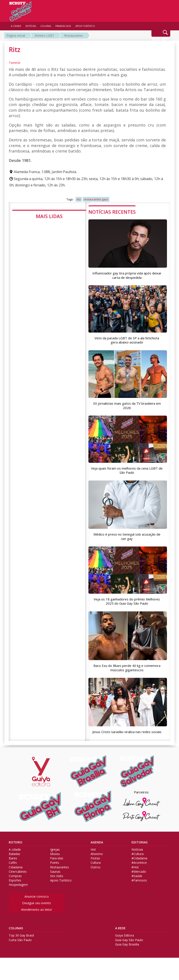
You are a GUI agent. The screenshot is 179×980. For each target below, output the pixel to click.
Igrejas (55, 863)
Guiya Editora (125, 949)
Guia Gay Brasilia (127, 958)
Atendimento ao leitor (37, 923)
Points (55, 876)
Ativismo (97, 867)
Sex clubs (57, 890)
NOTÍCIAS (31, 26)
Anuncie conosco (37, 910)
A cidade (15, 863)
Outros (96, 881)
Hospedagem (18, 898)
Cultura (96, 876)
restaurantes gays (96, 199)
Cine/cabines (18, 885)
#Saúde (137, 890)
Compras (15, 890)
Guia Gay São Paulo (129, 954)
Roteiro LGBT (45, 36)
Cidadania (16, 881)
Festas (95, 872)
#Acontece (139, 876)
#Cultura (138, 867)
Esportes (15, 894)
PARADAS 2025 (63, 26)
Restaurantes (74, 36)
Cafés (13, 876)
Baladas (14, 867)
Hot (93, 863)
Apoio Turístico (61, 894)
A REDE (120, 942)
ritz (79, 199)
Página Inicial (16, 36)
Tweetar (15, 63)
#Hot (135, 881)
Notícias (137, 863)
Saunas (55, 885)
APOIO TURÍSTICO (85, 26)
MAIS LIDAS (49, 216)
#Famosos (139, 894)
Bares (13, 872)
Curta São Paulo (20, 954)
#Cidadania (139, 872)
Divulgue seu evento (37, 917)
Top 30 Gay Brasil (21, 949)
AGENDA (97, 856)
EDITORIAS (140, 856)
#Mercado (139, 885)
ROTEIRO (16, 856)
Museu (55, 867)
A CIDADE (16, 26)
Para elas (57, 872)
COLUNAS (16, 942)
